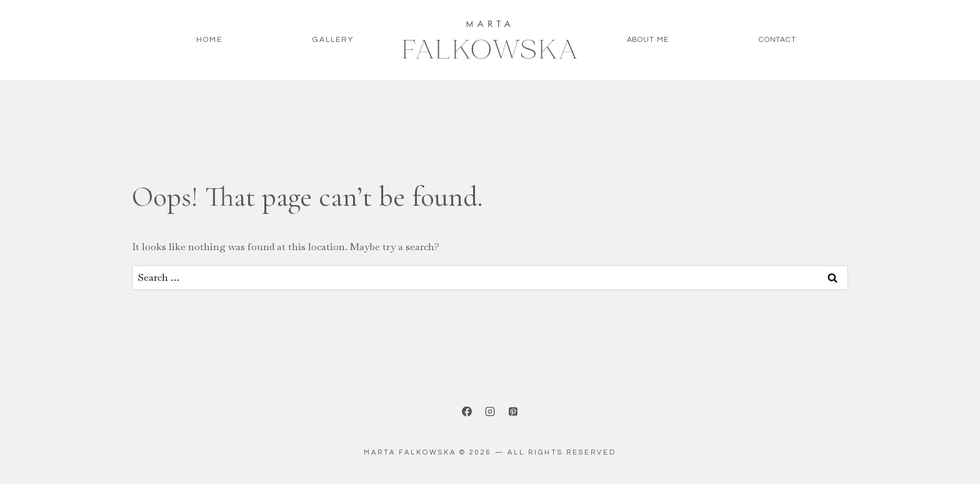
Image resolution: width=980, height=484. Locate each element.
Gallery (333, 40)
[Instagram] (490, 411)
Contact (777, 40)
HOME (209, 40)
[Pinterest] (513, 411)
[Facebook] (467, 411)
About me (648, 40)
